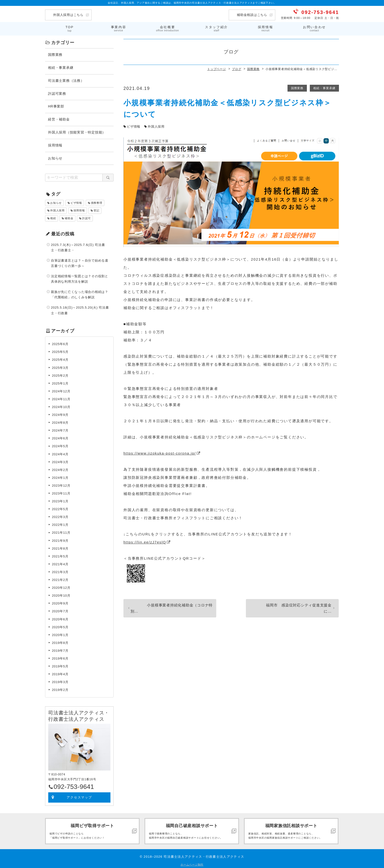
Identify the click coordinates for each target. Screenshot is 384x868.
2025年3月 (60, 367)
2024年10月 (61, 406)
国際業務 (296, 87)
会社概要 (168, 28)
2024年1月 (60, 477)
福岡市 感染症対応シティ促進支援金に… (293, 605)
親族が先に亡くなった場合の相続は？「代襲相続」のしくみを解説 (80, 294)
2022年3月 (60, 516)
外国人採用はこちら (68, 15)
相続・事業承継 (324, 87)
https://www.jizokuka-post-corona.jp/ (161, 452)
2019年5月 (60, 665)
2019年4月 (60, 673)
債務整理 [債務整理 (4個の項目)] (97, 202)
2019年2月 (60, 689)
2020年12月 (61, 587)
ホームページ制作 (192, 864)
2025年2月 (60, 375)
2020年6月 (60, 618)
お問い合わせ (314, 28)
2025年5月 (60, 351)
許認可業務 (57, 93)
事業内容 (119, 28)
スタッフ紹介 (216, 28)
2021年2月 (60, 579)
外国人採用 (156, 126)
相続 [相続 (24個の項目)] (53, 217)
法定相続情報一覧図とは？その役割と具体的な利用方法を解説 (80, 278)
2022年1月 (60, 524)
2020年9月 (60, 603)
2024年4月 (60, 453)
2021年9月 (60, 540)
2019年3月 (60, 681)
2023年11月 (61, 492)
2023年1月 (60, 500)
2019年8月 (60, 642)
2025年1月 (60, 382)
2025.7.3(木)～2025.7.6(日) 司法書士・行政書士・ (78, 247)
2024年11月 (61, 398)
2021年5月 (60, 555)
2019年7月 (60, 650)
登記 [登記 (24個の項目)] (96, 210)
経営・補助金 (59, 118)
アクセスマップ (79, 796)
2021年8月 (60, 548)
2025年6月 (60, 343)
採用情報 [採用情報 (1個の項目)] (79, 210)
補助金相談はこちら (252, 15)
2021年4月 (60, 563)
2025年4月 (60, 359)
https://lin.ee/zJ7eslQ (145, 541)
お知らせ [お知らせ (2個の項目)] (56, 202)
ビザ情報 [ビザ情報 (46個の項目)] (76, 202)
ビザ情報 (134, 126)
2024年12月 (61, 390)
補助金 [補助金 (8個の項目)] (69, 217)
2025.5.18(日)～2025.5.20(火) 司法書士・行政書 (80, 309)
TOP (70, 28)
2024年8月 (60, 422)
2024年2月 (60, 469)
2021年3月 (60, 571)
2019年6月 (60, 657)
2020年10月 (61, 595)
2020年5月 (60, 626)
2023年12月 (61, 485)
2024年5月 (60, 445)
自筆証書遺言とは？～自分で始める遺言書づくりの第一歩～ (80, 262)
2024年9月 (60, 414)
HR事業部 (56, 106)
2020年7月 (60, 610)
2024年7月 (60, 429)
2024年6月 (60, 438)
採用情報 (265, 28)
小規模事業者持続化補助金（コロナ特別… (169, 605)
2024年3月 (60, 461)
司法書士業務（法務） (66, 80)
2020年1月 (60, 634)
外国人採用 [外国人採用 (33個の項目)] (57, 210)
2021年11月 (61, 532)
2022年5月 (60, 508)
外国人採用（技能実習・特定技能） (77, 131)
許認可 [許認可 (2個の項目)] (86, 217)
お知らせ (55, 157)
